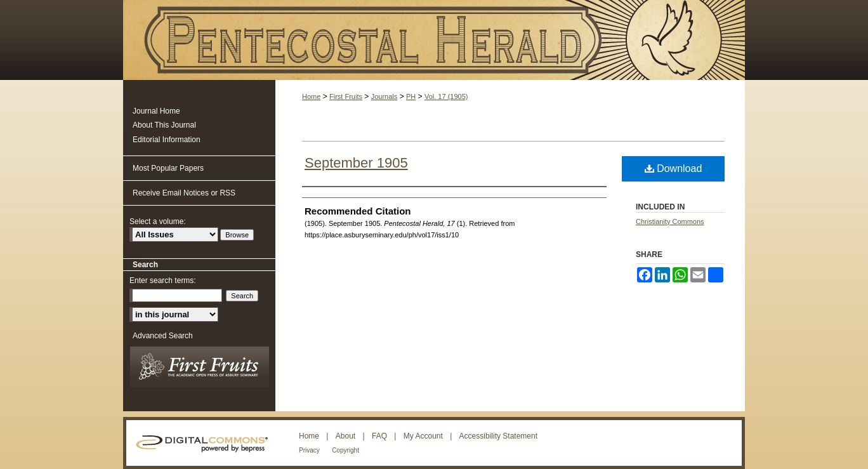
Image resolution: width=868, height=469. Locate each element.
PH (411, 96)
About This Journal (164, 125)
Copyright (345, 450)
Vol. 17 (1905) (446, 96)
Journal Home (156, 111)
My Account (423, 436)
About (345, 436)
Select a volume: (158, 221)
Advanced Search (163, 336)
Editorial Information (167, 140)
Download (674, 168)
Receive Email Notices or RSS (184, 193)
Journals (385, 96)
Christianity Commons (670, 221)
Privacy (309, 450)
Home (311, 96)
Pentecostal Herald (434, 40)
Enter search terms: (163, 281)
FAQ (379, 436)
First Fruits (346, 96)
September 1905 (356, 163)
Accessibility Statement (498, 436)
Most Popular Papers (168, 168)
